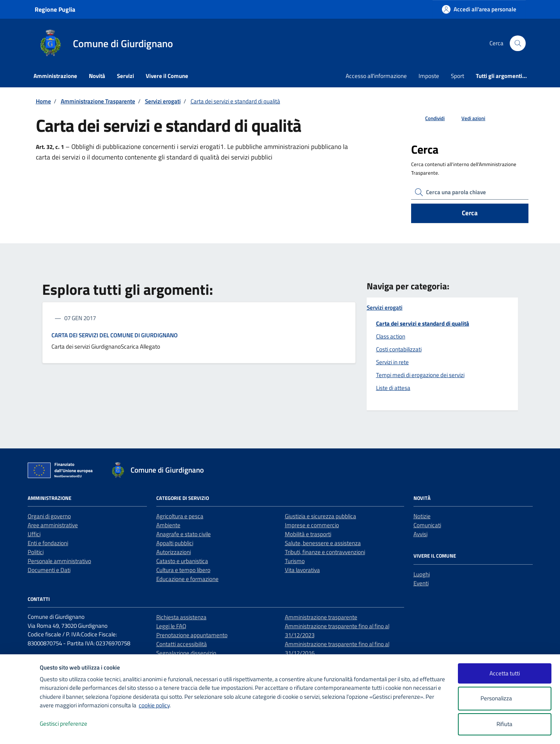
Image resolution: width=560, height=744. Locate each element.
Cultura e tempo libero (183, 570)
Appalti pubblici (175, 543)
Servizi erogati (385, 308)
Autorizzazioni (174, 552)
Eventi (421, 583)
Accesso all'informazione (376, 76)
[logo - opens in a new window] (20, 730)
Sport (458, 76)
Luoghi (422, 574)
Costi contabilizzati (399, 349)
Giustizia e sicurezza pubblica (321, 516)
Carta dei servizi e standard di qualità (423, 323)
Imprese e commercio (312, 525)
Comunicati (427, 525)
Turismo (295, 561)
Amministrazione (55, 76)
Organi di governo (49, 516)
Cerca (470, 213)
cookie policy (154, 705)
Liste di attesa (393, 388)
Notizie (422, 516)
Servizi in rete (392, 362)
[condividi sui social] (429, 119)
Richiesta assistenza (181, 617)
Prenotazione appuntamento (192, 635)
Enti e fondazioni (48, 543)
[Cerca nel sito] (518, 43)
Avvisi (420, 534)
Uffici (34, 534)
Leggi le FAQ (171, 626)
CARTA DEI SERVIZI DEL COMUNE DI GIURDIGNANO (115, 335)
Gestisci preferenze (72, 724)
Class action (391, 336)
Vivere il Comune (167, 76)
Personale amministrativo (59, 561)
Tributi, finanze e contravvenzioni (325, 552)
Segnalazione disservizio (186, 653)
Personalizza (504, 699)
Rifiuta (504, 724)
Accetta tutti (505, 673)
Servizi (125, 76)
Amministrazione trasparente (321, 617)
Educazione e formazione (187, 579)
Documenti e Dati (49, 570)
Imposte (429, 76)
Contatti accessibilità (182, 644)
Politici (36, 552)
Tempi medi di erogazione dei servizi (420, 375)
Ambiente (168, 525)
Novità (97, 76)
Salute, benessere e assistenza (323, 543)
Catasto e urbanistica (182, 561)
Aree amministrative (53, 525)
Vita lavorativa (302, 570)
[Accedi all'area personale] (479, 9)
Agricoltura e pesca (180, 516)
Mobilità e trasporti (308, 534)
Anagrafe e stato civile (184, 534)
